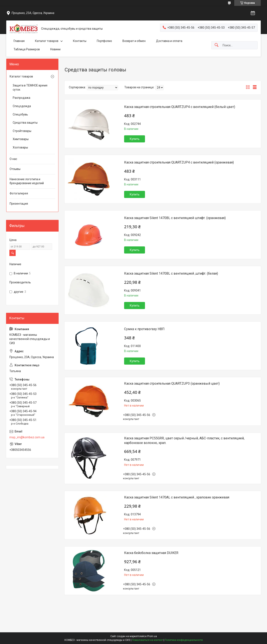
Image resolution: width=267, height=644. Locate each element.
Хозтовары (20, 147)
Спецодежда (22, 106)
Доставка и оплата (169, 41)
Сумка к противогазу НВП (144, 329)
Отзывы (15, 169)
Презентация (19, 204)
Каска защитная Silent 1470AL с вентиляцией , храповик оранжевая (177, 497)
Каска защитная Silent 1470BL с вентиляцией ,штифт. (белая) (171, 273)
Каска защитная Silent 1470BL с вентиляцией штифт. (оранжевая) (175, 218)
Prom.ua (152, 636)
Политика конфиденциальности (184, 640)
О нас (13, 159)
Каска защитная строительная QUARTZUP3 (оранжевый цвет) (172, 383)
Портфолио (104, 41)
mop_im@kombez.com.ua (27, 437)
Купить (135, 139)
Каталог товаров (47, 41)
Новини (55, 49)
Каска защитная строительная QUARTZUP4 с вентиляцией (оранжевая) (179, 162)
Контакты (80, 41)
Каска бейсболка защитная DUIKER (151, 553)
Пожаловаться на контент (147, 640)
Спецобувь (20, 114)
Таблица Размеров (27, 49)
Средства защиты (25, 123)
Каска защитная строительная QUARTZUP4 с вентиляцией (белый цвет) (180, 107)
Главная (19, 41)
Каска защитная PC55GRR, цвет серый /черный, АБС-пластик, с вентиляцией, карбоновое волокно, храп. (184, 441)
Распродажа (21, 98)
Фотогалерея (19, 193)
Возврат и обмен (134, 41)
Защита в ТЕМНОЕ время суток (30, 87)
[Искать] (217, 45)
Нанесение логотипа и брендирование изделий (27, 181)
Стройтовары (22, 131)
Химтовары (21, 139)
